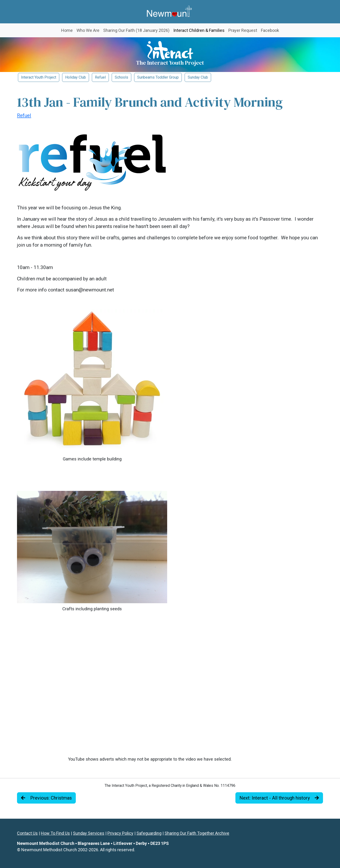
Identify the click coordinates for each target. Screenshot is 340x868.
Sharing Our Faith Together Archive (197, 833)
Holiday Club (76, 77)
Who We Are (88, 30)
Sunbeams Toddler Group (158, 77)
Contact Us (27, 833)
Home (67, 30)
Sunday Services (89, 833)
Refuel (100, 77)
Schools (121, 77)
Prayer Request (243, 30)
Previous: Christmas (46, 798)
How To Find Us (55, 833)
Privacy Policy (120, 833)
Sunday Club (198, 77)
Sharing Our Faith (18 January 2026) (136, 30)
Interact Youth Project (39, 77)
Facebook (270, 30)
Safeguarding (149, 833)
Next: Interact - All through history (279, 798)
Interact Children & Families (200, 30)
